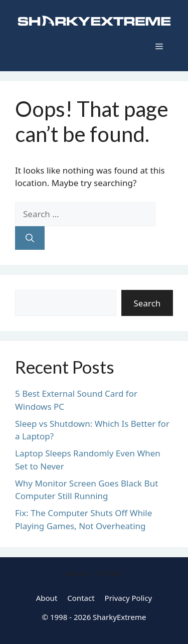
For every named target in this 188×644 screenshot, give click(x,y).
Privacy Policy (129, 598)
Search (147, 303)
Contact (81, 598)
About (47, 598)
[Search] (30, 238)
